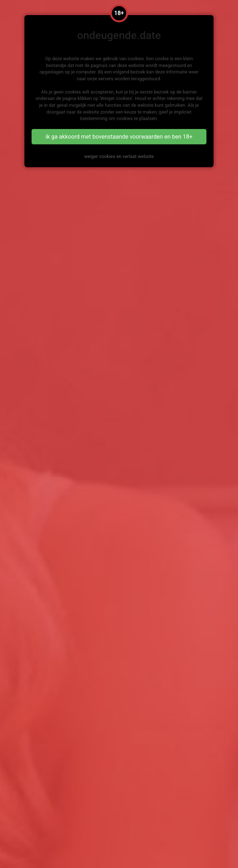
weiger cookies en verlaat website (119, 156)
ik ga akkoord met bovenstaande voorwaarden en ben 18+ (119, 137)
